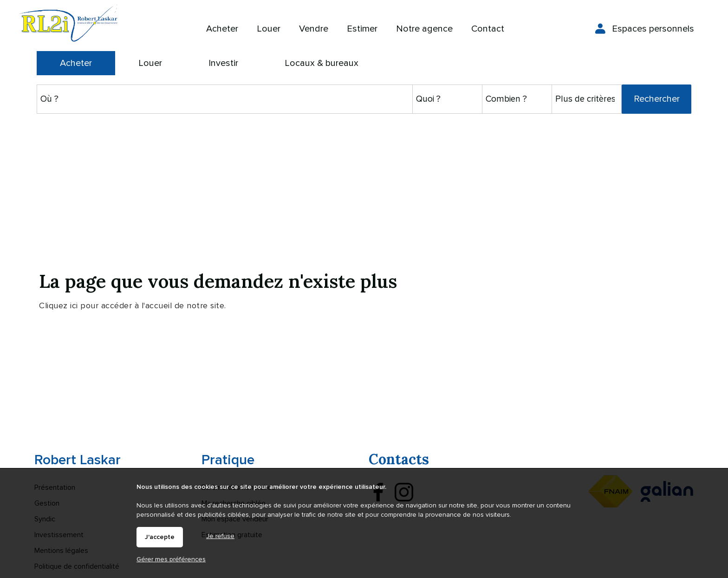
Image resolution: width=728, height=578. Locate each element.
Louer (150, 63)
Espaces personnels (653, 29)
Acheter (76, 63)
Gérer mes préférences (171, 559)
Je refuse (220, 536)
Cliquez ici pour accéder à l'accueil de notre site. (133, 305)
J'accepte (160, 537)
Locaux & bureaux (322, 63)
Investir (223, 63)
